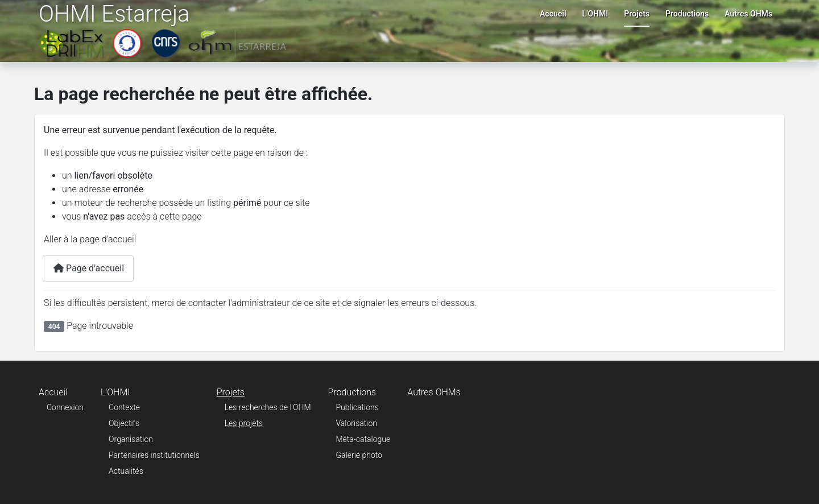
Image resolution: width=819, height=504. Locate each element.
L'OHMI (595, 14)
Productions (687, 14)
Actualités (126, 471)
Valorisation (357, 423)
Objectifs (124, 423)
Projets (637, 14)
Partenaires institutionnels (154, 455)
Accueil (553, 14)
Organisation (131, 439)
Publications (357, 407)
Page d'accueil (89, 268)
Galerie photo (359, 455)
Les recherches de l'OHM (268, 407)
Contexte (124, 407)
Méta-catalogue (363, 439)
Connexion (65, 407)
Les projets (244, 423)
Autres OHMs (748, 14)
